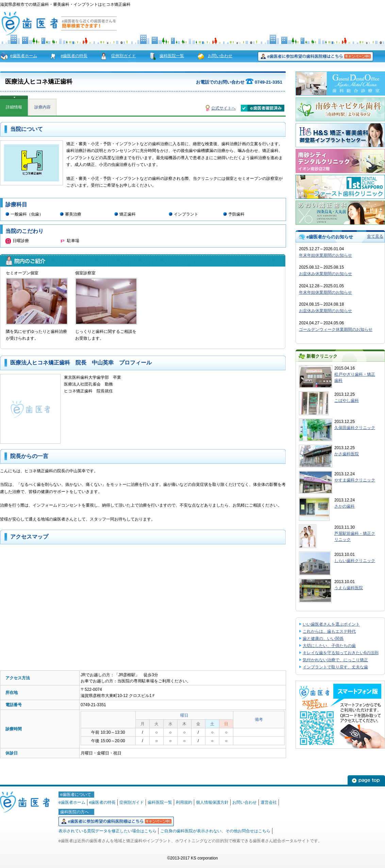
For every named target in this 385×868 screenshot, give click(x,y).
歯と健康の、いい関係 (323, 639)
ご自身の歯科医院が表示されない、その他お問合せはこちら (215, 831)
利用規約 (184, 802)
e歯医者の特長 (74, 56)
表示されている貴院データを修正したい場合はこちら (107, 831)
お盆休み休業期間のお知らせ (325, 274)
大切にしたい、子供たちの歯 (329, 646)
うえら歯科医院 (349, 588)
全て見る (375, 236)
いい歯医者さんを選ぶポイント (331, 624)
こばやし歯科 (347, 401)
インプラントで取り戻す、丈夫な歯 (335, 667)
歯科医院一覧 (172, 56)
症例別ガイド (123, 56)
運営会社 (269, 802)
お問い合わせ (220, 56)
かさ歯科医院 (347, 454)
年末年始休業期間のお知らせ (325, 255)
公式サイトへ (223, 108)
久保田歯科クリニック (355, 428)
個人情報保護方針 (212, 802)
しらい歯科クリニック (355, 561)
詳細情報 (14, 107)
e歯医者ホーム (24, 56)
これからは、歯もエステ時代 (329, 631)
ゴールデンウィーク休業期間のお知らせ (336, 329)
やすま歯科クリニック (355, 480)
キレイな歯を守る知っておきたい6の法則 (341, 653)
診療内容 (43, 107)
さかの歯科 (345, 506)
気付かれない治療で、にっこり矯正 (335, 660)
